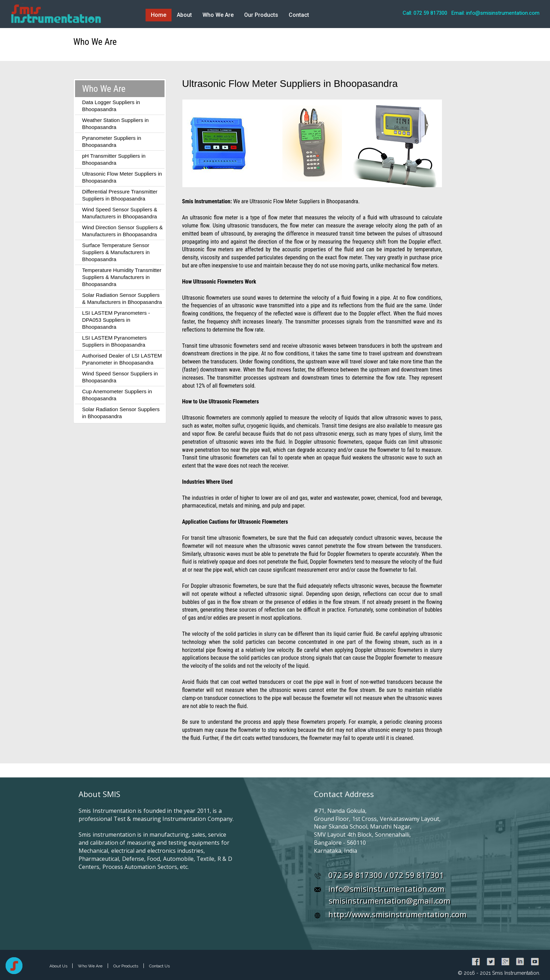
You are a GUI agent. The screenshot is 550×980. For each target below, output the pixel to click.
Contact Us (159, 966)
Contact (299, 15)
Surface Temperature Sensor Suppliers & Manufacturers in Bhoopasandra (116, 252)
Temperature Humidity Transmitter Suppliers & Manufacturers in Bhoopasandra (122, 277)
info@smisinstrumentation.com (386, 889)
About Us (59, 966)
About (184, 15)
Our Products (261, 15)
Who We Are (218, 15)
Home (159, 15)
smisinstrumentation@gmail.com (390, 900)
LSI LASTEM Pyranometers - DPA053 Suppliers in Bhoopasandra (116, 320)
